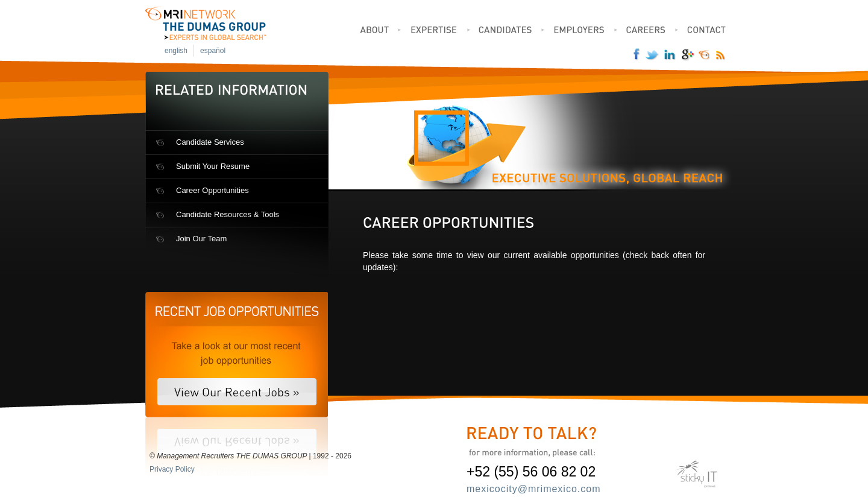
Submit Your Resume (213, 166)
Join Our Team (201, 239)
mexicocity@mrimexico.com (533, 489)
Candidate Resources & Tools (228, 214)
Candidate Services (210, 142)
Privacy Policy (172, 469)
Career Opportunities (212, 190)
